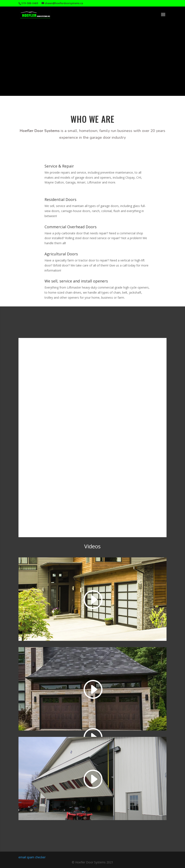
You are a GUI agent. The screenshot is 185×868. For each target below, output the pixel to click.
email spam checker (32, 857)
